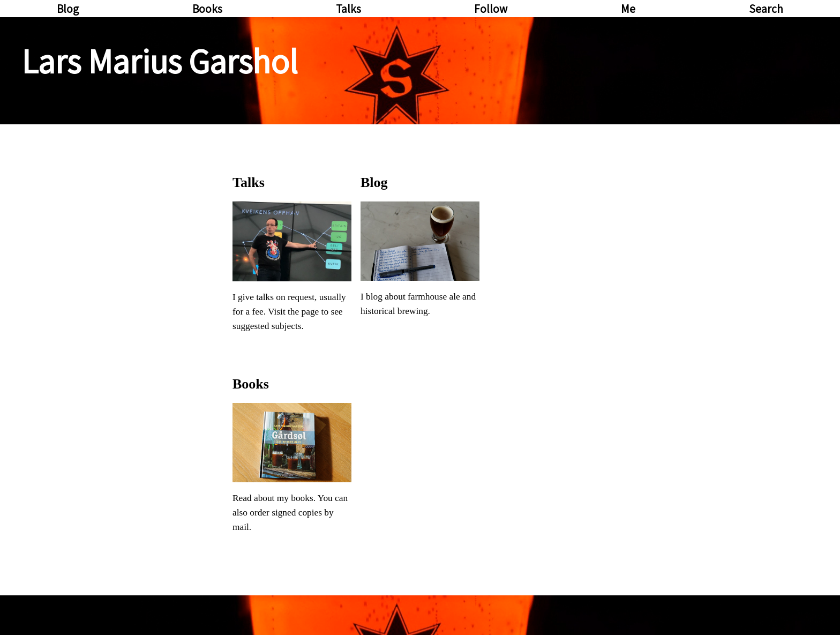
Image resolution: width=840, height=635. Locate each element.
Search (766, 9)
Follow (491, 9)
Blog (68, 9)
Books (207, 9)
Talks (348, 9)
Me (628, 9)
